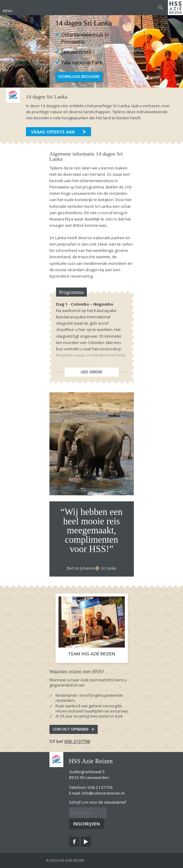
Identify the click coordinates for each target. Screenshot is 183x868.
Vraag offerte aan (53, 132)
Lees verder (91, 372)
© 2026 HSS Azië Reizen (65, 860)
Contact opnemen (71, 729)
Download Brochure (79, 77)
